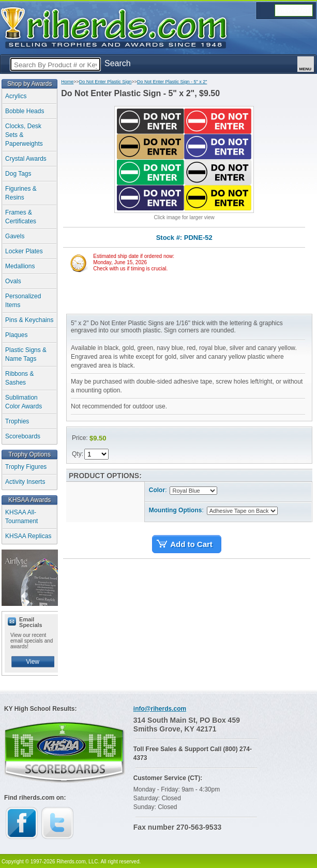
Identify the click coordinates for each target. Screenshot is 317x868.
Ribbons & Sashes (19, 378)
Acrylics (16, 96)
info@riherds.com (160, 709)
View (33, 662)
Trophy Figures (26, 467)
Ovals (13, 281)
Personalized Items (23, 301)
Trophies (17, 421)
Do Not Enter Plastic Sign (105, 82)
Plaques (16, 335)
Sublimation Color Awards (24, 402)
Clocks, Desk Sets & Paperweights (24, 135)
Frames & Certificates (21, 217)
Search (118, 63)
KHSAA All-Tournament (21, 517)
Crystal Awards (26, 159)
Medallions (20, 266)
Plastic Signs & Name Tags (26, 354)
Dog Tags (18, 174)
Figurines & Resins (21, 193)
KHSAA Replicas (28, 536)
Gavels (15, 236)
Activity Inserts (25, 482)
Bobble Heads (25, 111)
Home (67, 82)
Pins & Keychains (29, 320)
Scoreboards (23, 436)
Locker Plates (24, 251)
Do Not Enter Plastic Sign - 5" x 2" (172, 82)
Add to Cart (191, 544)
